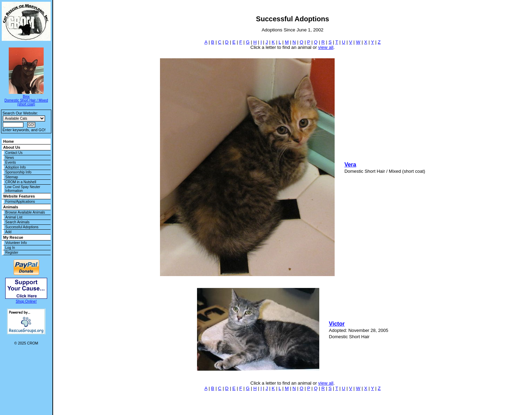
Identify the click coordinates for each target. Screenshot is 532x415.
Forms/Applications (20, 202)
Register (12, 253)
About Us (12, 147)
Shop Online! (26, 301)
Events (11, 162)
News (10, 158)
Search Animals (17, 222)
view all (326, 47)
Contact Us (14, 153)
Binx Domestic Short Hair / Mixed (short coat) (26, 100)
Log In (10, 248)
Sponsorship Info (18, 172)
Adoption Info (16, 167)
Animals (11, 207)
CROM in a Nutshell (21, 182)
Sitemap (12, 177)
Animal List (14, 217)
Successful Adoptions (22, 227)
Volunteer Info (16, 243)
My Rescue (13, 237)
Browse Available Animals (25, 212)
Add (8, 232)
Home (9, 141)
